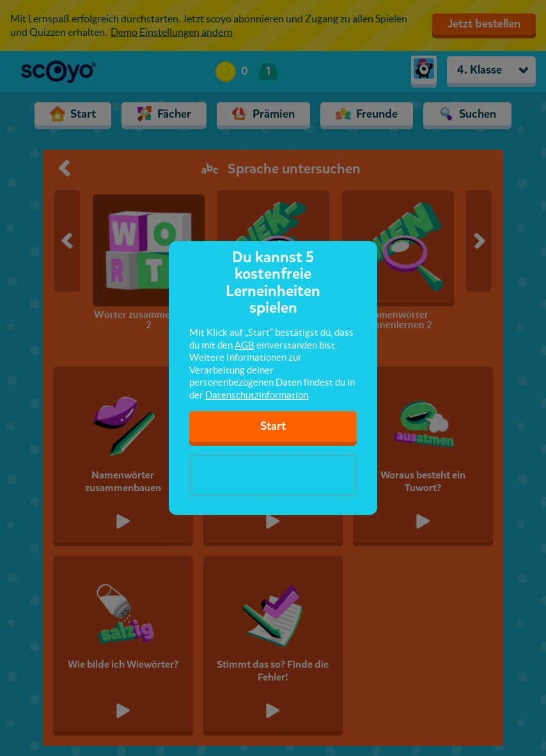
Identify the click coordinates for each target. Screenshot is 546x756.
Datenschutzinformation (257, 395)
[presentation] (273, 475)
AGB (245, 345)
